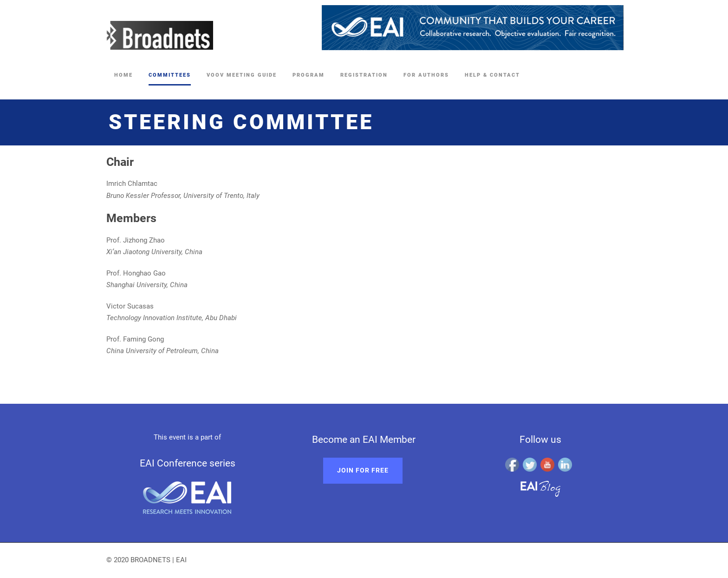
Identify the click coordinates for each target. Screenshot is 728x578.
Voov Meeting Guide (242, 75)
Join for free (363, 470)
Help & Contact (492, 75)
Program (309, 75)
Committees (170, 75)
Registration (364, 75)
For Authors (426, 75)
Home (123, 75)
